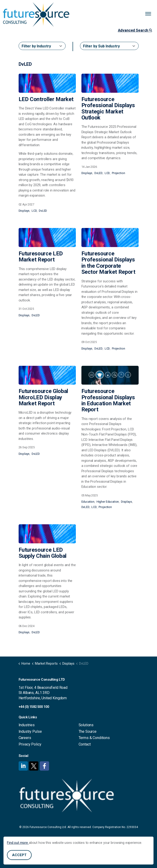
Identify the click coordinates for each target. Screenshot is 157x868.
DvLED (43, 211)
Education (88, 502)
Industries (27, 725)
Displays (24, 211)
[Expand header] (150, 14)
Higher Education (108, 502)
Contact (85, 744)
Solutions (86, 725)
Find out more (18, 843)
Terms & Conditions (94, 738)
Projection (119, 173)
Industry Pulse (30, 731)
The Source (88, 731)
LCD (34, 211)
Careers (25, 738)
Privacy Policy (30, 744)
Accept (19, 856)
